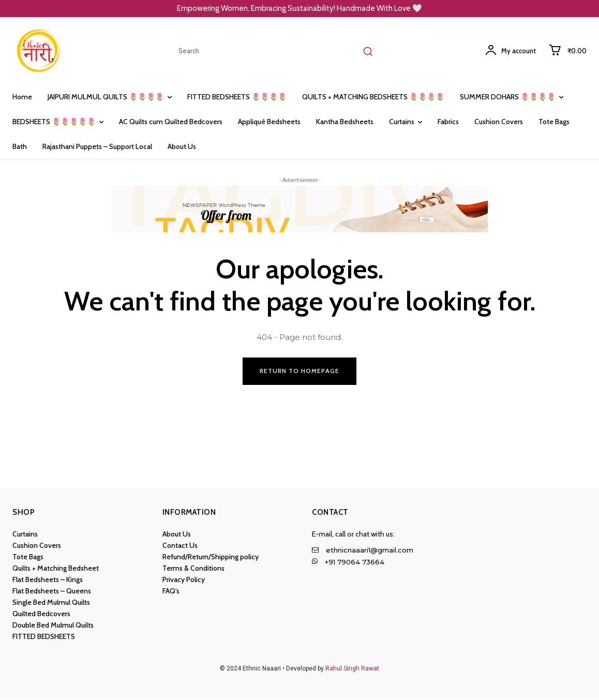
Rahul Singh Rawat (352, 669)
